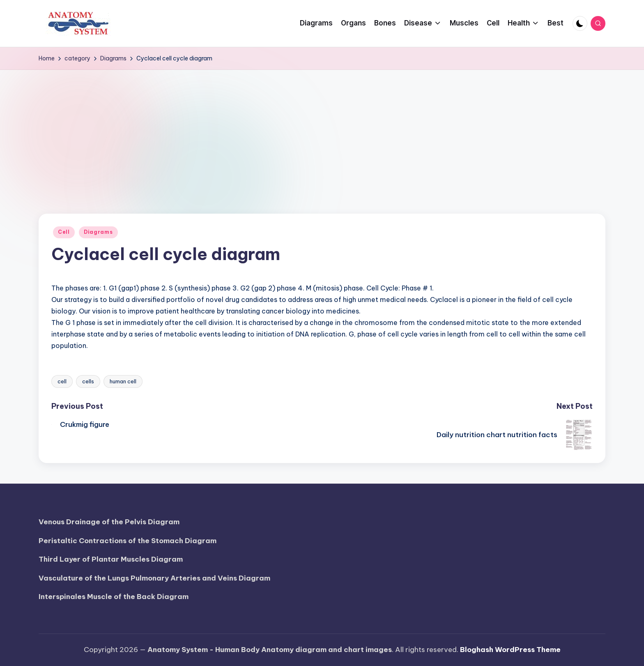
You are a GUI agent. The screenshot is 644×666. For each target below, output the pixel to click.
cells (88, 381)
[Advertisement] (322, 131)
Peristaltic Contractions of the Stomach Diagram (128, 541)
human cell (123, 381)
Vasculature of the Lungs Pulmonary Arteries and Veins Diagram (154, 578)
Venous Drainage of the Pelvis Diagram (109, 522)
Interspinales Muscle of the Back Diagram (114, 597)
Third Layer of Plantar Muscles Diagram (111, 559)
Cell (64, 232)
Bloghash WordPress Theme (510, 650)
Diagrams (98, 232)
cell (62, 381)
